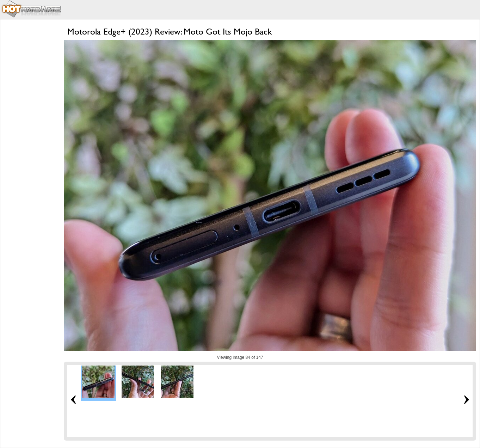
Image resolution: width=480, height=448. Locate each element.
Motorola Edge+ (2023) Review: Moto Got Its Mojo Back (170, 32)
